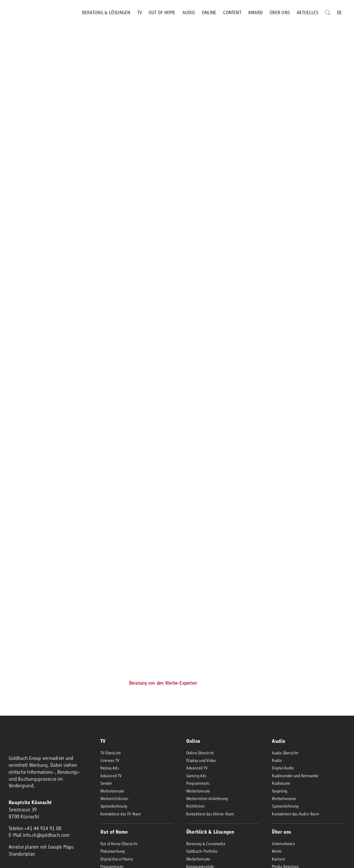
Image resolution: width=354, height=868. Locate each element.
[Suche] (327, 12)
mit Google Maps (57, 847)
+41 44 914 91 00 (43, 828)
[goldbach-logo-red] (23, 13)
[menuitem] (339, 12)
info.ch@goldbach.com (46, 835)
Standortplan (22, 854)
